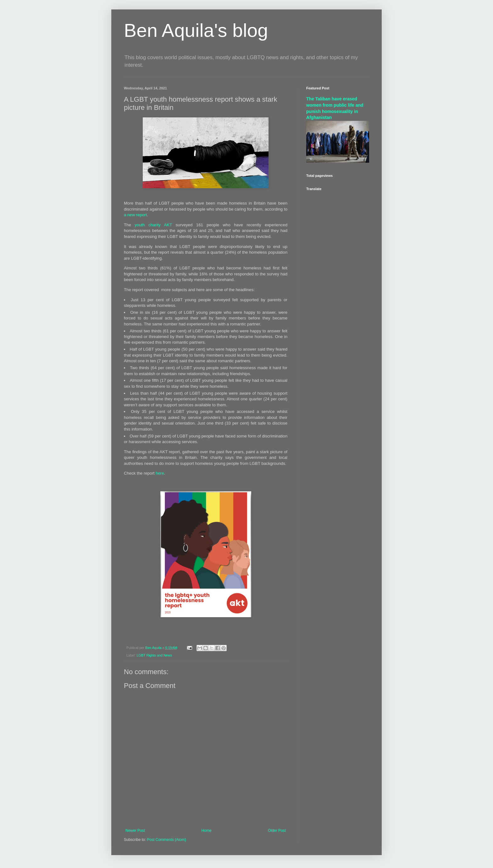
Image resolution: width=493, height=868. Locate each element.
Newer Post (135, 831)
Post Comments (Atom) (166, 840)
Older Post (277, 831)
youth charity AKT (153, 225)
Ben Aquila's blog (196, 30)
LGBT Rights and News (154, 655)
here (160, 473)
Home (207, 831)
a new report (135, 215)
